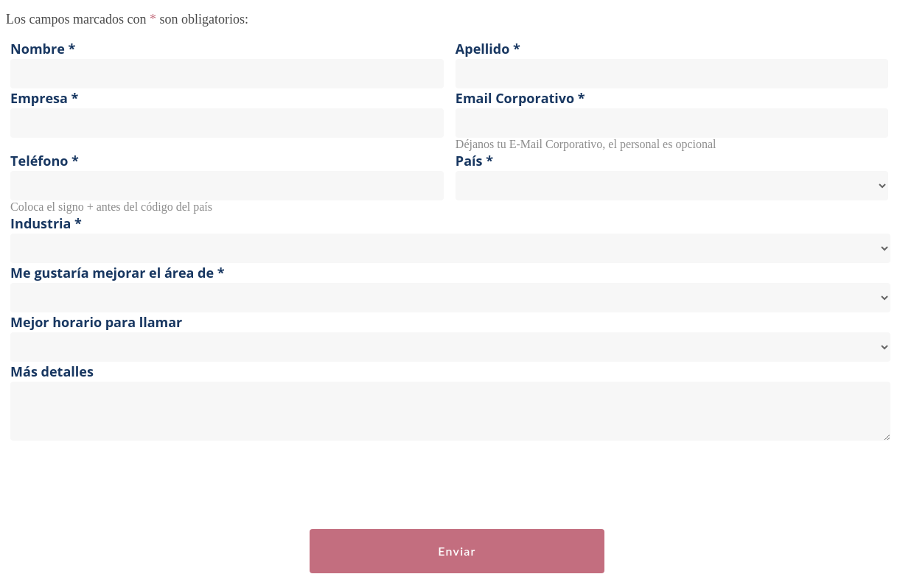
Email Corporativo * (520, 98)
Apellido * (488, 49)
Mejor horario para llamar (96, 322)
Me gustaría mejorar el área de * (118, 273)
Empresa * (44, 98)
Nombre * (43, 49)
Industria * (46, 223)
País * (474, 161)
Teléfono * (45, 161)
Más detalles (52, 371)
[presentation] (118, 486)
